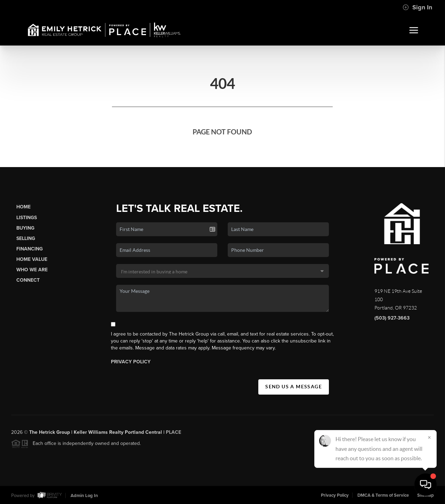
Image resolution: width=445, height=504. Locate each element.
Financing (30, 249)
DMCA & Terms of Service (383, 495)
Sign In (417, 7)
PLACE (173, 435)
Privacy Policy (131, 362)
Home (23, 207)
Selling (26, 238)
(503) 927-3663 (392, 318)
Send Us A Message (294, 387)
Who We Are (32, 270)
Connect (28, 280)
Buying (25, 228)
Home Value (32, 259)
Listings (27, 218)
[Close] (429, 437)
